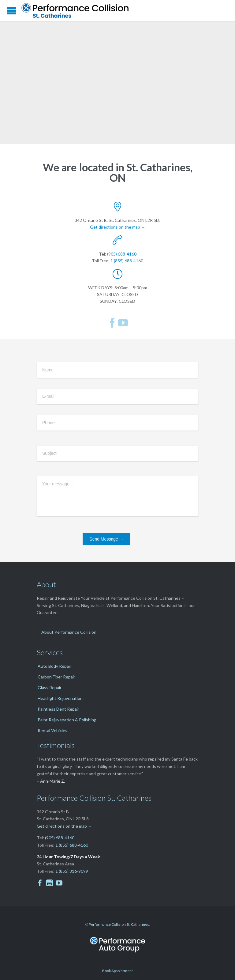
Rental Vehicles (52, 730)
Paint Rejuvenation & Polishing (67, 720)
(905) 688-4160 (122, 254)
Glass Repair (50, 688)
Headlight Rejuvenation (60, 698)
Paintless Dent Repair (58, 709)
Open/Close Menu (11, 11)
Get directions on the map (115, 227)
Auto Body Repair (54, 666)
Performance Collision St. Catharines (119, 924)
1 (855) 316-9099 (72, 871)
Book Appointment (117, 971)
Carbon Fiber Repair (56, 677)
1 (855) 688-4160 (127, 261)
